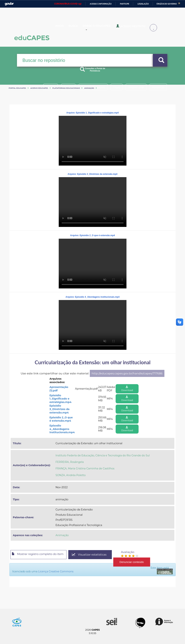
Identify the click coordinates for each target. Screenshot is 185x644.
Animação (89, 88)
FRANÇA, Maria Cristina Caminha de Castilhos (85, 468)
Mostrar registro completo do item (41, 555)
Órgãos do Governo (167, 4)
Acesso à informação (101, 4)
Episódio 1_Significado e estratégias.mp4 (60, 399)
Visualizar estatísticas (96, 555)
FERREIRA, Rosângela (70, 462)
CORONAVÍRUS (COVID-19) (68, 4)
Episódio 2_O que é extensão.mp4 (61, 419)
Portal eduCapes (17, 88)
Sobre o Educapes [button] (106, 28)
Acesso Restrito (137, 28)
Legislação (143, 4)
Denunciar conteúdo (139, 562)
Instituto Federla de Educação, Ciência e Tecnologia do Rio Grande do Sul (103, 455)
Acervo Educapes (39, 88)
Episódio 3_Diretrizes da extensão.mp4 (60, 409)
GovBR (9, 4)
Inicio (62, 28)
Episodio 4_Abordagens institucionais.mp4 (62, 429)
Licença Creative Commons (62, 571)
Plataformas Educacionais (66, 88)
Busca (79, 28)
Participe (125, 4)
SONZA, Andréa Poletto (71, 475)
